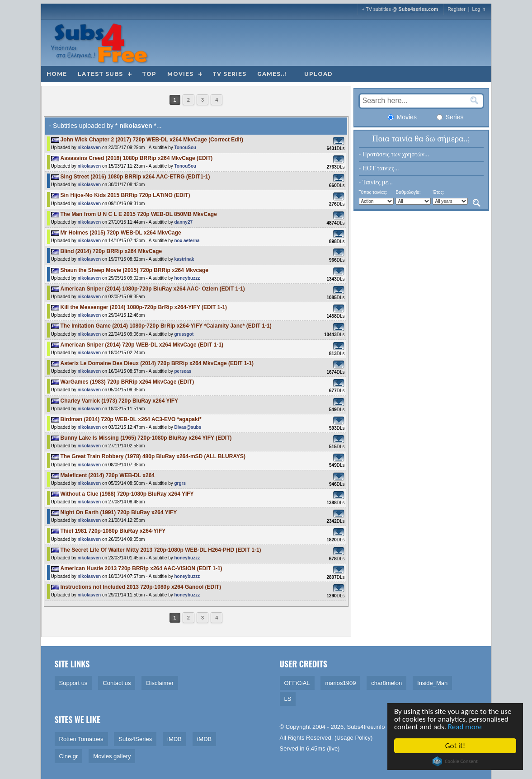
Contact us (117, 683)
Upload (318, 74)
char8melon (386, 683)
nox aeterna (187, 241)
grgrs (180, 483)
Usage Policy (353, 738)
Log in (478, 9)
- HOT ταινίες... (379, 168)
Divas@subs (188, 427)
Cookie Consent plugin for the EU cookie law (456, 761)
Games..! (272, 74)
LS (288, 699)
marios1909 (340, 683)
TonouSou (185, 148)
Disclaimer (160, 683)
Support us (73, 683)
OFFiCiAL (297, 683)
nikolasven (89, 148)
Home (57, 74)
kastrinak (184, 259)
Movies (180, 74)
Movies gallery (112, 756)
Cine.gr (69, 756)
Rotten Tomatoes (81, 739)
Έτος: (438, 192)
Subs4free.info (366, 727)
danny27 (183, 222)
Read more (466, 727)
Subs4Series (135, 739)
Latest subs (100, 74)
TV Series (229, 74)
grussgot (184, 334)
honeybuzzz (187, 278)
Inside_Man (432, 683)
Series (450, 117)
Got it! (456, 746)
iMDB (174, 739)
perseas (183, 371)
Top (149, 74)
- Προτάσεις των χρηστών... (394, 154)
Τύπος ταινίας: (373, 192)
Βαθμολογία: (408, 192)
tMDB (205, 739)
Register (457, 9)
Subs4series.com (419, 9)
